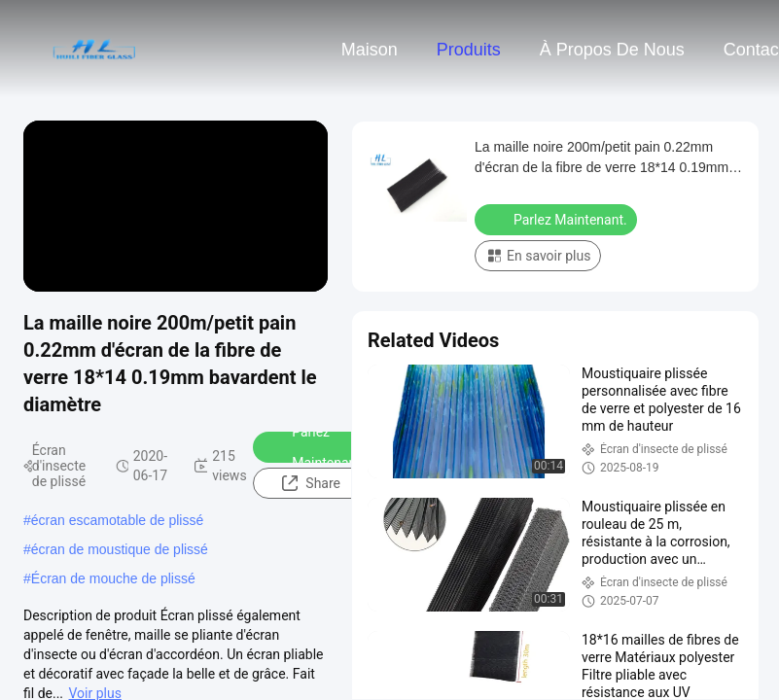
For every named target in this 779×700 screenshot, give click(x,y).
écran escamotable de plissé (117, 520)
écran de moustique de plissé (120, 549)
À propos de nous (612, 50)
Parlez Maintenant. (315, 447)
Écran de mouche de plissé (113, 578)
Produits (469, 50)
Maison (370, 50)
